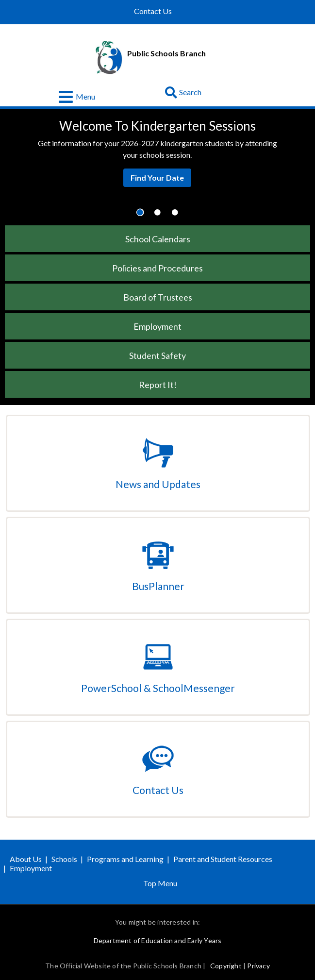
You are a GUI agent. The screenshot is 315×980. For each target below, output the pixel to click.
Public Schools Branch (166, 53)
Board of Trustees (158, 297)
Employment (157, 326)
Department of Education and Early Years (158, 940)
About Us (26, 859)
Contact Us (153, 11)
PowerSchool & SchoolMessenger (158, 688)
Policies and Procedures (157, 268)
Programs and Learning (125, 859)
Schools (64, 859)
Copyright (226, 966)
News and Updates (158, 484)
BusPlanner (158, 586)
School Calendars (158, 239)
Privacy (258, 966)
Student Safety (157, 355)
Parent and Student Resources (223, 859)
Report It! (158, 385)
